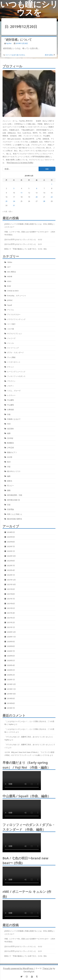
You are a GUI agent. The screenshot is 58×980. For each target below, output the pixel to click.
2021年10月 (11, 584)
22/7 (9, 267)
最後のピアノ (12, 452)
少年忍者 (10, 448)
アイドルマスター (14, 314)
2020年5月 (11, 660)
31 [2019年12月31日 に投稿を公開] (14, 205)
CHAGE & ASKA (13, 291)
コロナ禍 (10, 329)
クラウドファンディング (16, 319)
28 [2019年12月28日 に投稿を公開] (44, 201)
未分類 (10, 457)
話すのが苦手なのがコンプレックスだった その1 (23, 244)
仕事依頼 (10, 410)
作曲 (9, 414)
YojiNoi (11, 724)
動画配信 (10, 443)
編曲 (9, 476)
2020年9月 (11, 642)
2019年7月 (11, 708)
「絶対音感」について (18, 40)
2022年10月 (11, 556)
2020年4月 (11, 665)
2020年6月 (11, 656)
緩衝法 (10, 481)
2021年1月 (11, 627)
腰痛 (9, 490)
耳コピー (10, 486)
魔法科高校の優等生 (15, 519)
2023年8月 (11, 542)
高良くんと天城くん (15, 514)
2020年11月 (11, 637)
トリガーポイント (14, 362)
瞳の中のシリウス (14, 471)
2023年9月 (11, 537)
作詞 (9, 424)
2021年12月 (11, 580)
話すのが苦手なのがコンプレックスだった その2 (23, 239)
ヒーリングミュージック (16, 372)
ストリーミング (13, 348)
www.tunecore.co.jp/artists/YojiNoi (20, 163)
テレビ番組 (11, 357)
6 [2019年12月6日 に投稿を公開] (37, 188)
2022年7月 (11, 566)
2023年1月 (11, 551)
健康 (9, 433)
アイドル (10, 310)
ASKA (9, 281)
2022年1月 (11, 575)
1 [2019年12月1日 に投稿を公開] (52, 184)
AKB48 (10, 276)
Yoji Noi (9, 43)
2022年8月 (11, 561)
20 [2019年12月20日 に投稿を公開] (37, 197)
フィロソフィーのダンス (16, 376)
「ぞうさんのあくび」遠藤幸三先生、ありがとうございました (28, 737)
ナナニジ (10, 367)
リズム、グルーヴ (14, 391)
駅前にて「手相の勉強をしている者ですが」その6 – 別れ (26, 249)
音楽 (9, 505)
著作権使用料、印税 (15, 495)
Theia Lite (47, 968)
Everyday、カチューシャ (17, 296)
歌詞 (9, 462)
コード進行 (11, 324)
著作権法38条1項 (13, 500)
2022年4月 (11, 570)
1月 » (10, 212)
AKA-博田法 (11, 272)
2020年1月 (11, 680)
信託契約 (10, 429)
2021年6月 (11, 604)
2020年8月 (11, 646)
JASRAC (10, 300)
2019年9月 (11, 698)
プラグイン (11, 381)
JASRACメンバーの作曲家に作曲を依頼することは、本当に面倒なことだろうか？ (30, 225)
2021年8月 (11, 594)
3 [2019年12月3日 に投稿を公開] (14, 188)
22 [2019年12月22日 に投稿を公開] (52, 197)
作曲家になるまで (14, 419)
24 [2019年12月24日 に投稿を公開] (14, 201)
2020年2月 (11, 675)
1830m (10, 262)
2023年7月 (11, 546)
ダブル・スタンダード (15, 352)
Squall (10, 305)
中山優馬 (10, 400)
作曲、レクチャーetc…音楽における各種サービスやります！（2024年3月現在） (30, 233)
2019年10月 (11, 694)
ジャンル (10, 343)
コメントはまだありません (15, 55)
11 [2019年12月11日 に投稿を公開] (21, 193)
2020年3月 (11, 670)
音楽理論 (10, 509)
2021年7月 (11, 599)
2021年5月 (11, 608)
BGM (9, 286)
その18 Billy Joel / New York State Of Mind (21, 752)
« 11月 (5, 212)
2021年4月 (11, 613)
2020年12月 (11, 632)
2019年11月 (11, 689)
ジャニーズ (11, 338)
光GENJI (10, 438)
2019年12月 (11, 684)
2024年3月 (11, 532)
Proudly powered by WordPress (18, 968)
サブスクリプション (15, 334)
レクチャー (11, 395)
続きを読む (49, 55)
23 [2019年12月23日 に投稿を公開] (6, 201)
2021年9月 (11, 589)
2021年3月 (11, 618)
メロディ (10, 386)
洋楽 (9, 467)
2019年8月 (11, 703)
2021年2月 (11, 622)
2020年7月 (11, 651)
